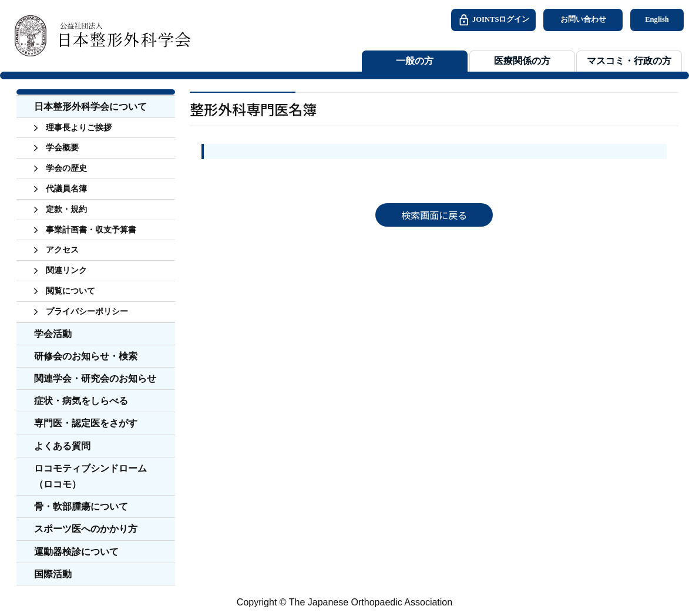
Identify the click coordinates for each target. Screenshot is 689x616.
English (657, 19)
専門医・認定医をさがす (86, 423)
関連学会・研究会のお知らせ (95, 378)
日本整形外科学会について (90, 107)
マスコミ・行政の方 (629, 61)
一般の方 (415, 61)
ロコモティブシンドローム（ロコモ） (90, 476)
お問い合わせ (583, 19)
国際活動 (53, 574)
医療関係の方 (522, 61)
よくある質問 (62, 446)
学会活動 (53, 334)
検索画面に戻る (434, 215)
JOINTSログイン (493, 20)
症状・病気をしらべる (81, 401)
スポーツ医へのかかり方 (86, 529)
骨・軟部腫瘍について (81, 506)
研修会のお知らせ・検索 (86, 356)
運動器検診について (76, 552)
